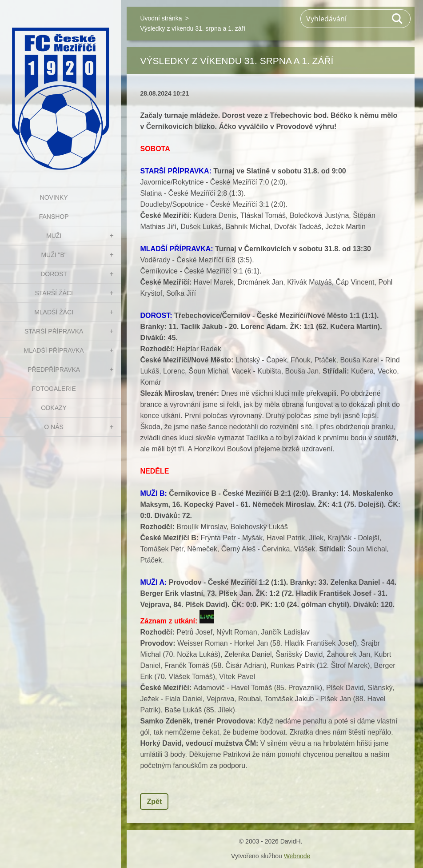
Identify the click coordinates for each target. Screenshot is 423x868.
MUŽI (54, 236)
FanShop (54, 217)
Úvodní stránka (161, 18)
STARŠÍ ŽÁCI (54, 293)
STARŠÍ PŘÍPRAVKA (54, 331)
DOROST (54, 274)
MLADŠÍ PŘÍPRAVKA (54, 350)
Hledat (398, 19)
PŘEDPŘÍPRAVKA (54, 370)
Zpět (154, 802)
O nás (54, 427)
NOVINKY (54, 197)
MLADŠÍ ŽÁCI (54, 312)
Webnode (297, 856)
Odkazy (54, 408)
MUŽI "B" (54, 255)
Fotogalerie (54, 389)
